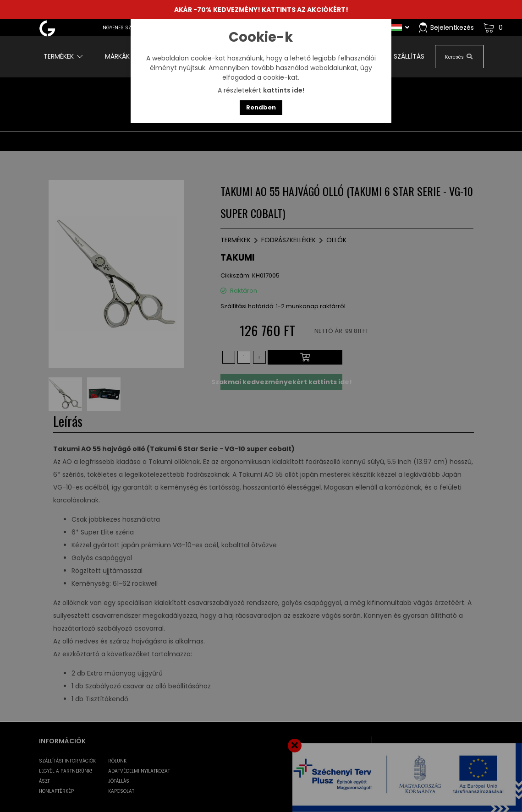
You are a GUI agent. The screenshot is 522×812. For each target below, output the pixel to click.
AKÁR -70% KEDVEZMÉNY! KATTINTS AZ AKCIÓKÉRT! (261, 10)
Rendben (261, 107)
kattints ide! (284, 90)
